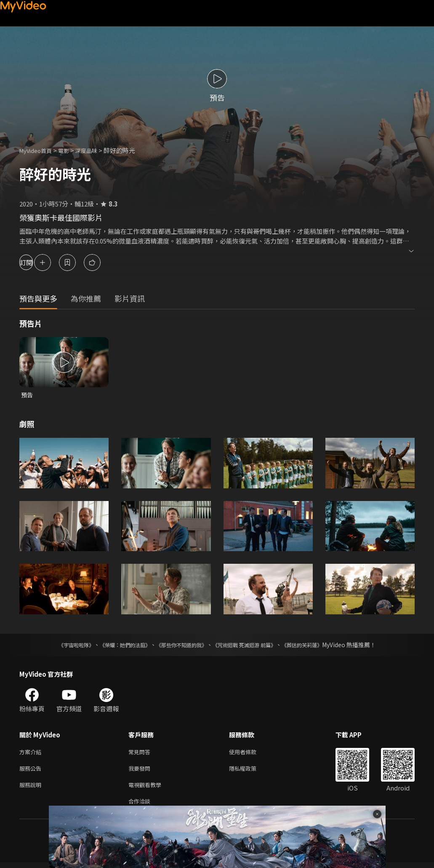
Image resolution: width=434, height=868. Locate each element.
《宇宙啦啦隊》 (59, 646)
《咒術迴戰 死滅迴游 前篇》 (252, 646)
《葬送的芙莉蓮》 (318, 646)
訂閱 (36, 262)
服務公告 (32, 771)
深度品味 (96, 150)
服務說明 (32, 789)
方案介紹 (32, 753)
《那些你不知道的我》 (180, 646)
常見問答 (141, 753)
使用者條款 (250, 753)
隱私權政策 (250, 771)
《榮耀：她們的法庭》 (115, 646)
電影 (70, 150)
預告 (27, 395)
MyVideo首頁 (39, 150)
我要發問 (141, 771)
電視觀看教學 (147, 789)
